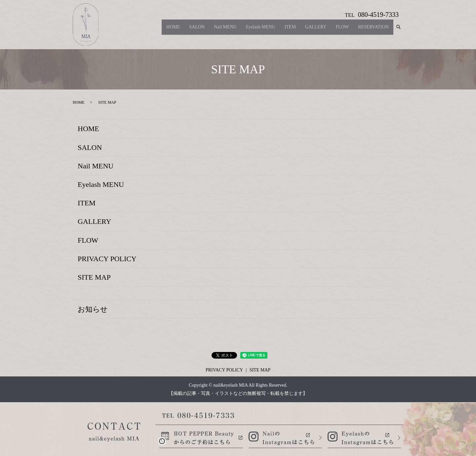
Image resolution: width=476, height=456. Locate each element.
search (398, 30)
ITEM (290, 30)
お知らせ (93, 309)
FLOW (342, 30)
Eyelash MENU (261, 30)
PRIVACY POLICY (107, 259)
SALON (197, 30)
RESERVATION (373, 30)
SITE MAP (94, 277)
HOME (173, 30)
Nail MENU (225, 30)
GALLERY (316, 30)
